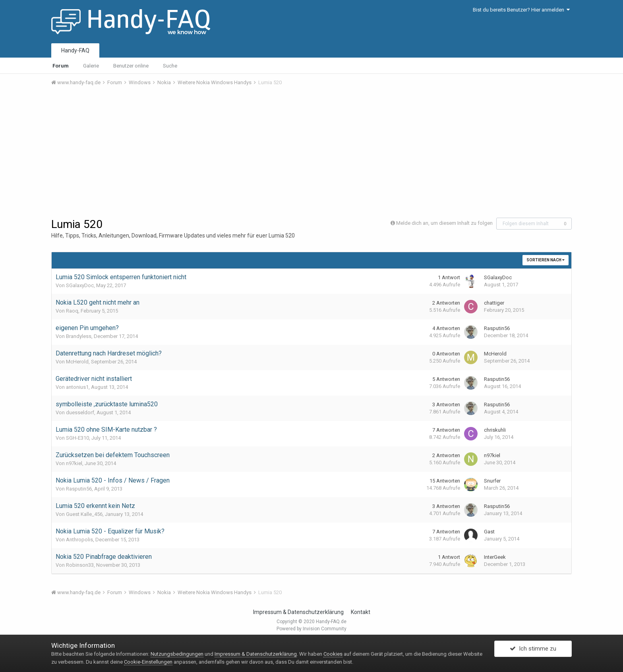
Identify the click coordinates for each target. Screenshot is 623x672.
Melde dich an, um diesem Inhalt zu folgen (444, 223)
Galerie (91, 66)
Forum (61, 66)
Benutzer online (131, 66)
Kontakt (361, 612)
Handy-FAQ (75, 50)
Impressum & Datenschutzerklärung (298, 612)
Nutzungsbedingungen (177, 654)
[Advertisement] (311, 152)
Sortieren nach (546, 260)
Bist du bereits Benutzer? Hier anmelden (521, 10)
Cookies (333, 654)
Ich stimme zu (533, 649)
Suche (170, 66)
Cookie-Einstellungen (148, 662)
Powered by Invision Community (311, 629)
